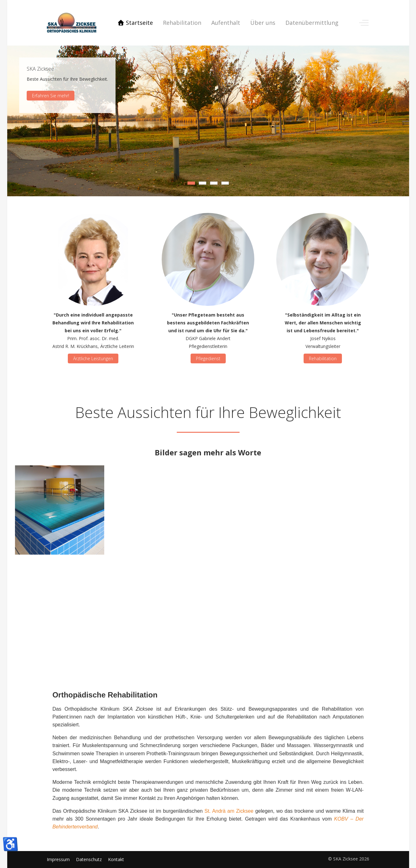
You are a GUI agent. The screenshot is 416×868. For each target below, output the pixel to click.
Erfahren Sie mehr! (51, 95)
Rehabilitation (323, 358)
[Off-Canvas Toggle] (364, 23)
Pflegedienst (208, 358)
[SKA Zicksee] (72, 23)
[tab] (191, 183)
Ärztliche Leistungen (93, 358)
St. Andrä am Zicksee (229, 811)
